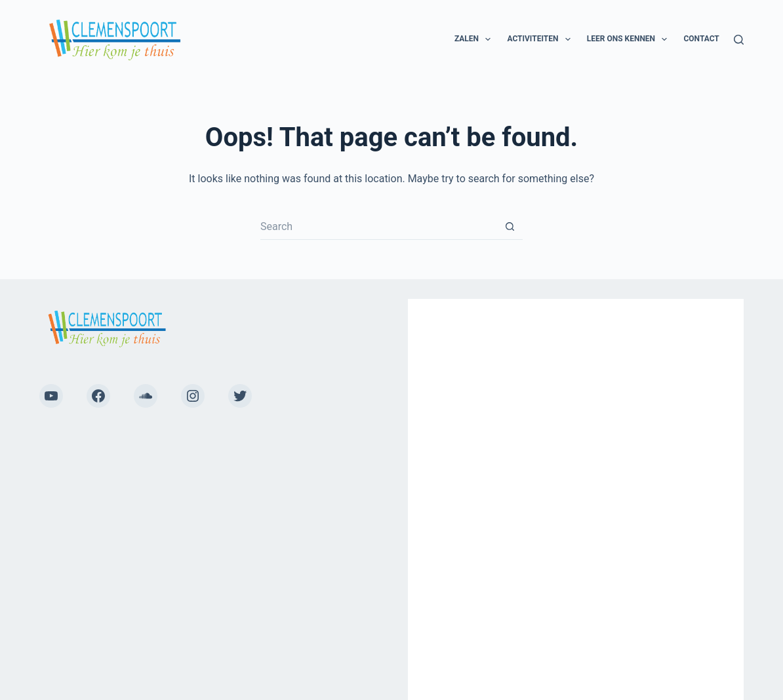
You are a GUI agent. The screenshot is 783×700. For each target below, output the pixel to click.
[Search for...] (378, 227)
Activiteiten (541, 39)
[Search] (739, 40)
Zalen (475, 39)
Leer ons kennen (630, 39)
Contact (701, 39)
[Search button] (510, 227)
